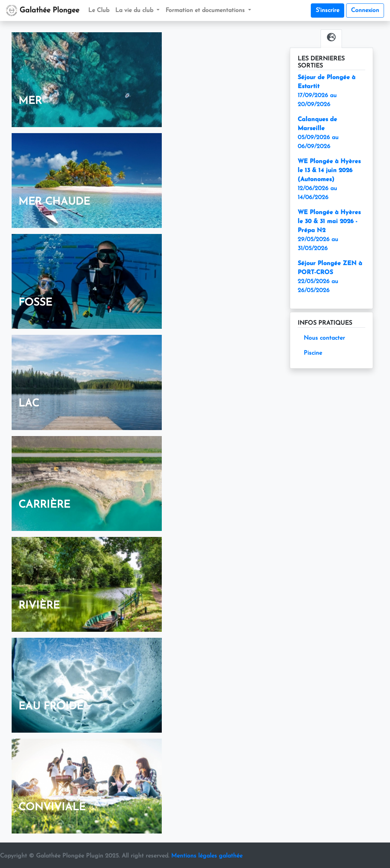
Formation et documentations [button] (206, 10)
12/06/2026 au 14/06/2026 (329, 180)
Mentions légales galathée (207, 856)
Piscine (313, 353)
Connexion (365, 10)
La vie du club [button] (135, 10)
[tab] (331, 39)
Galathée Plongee (43, 10)
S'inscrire (328, 10)
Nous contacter (324, 338)
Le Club (99, 10)
